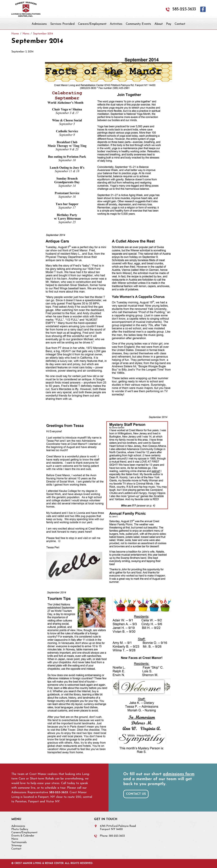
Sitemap (17, 846)
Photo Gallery (20, 829)
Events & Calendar (23, 836)
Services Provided (62, 24)
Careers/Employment (92, 24)
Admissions (39, 24)
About (159, 24)
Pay (169, 24)
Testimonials (19, 842)
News (15, 839)
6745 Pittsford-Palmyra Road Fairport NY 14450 (118, 828)
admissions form (179, 774)
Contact (180, 24)
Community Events (138, 24)
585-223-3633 (184, 9)
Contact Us (136, 794)
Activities (116, 24)
